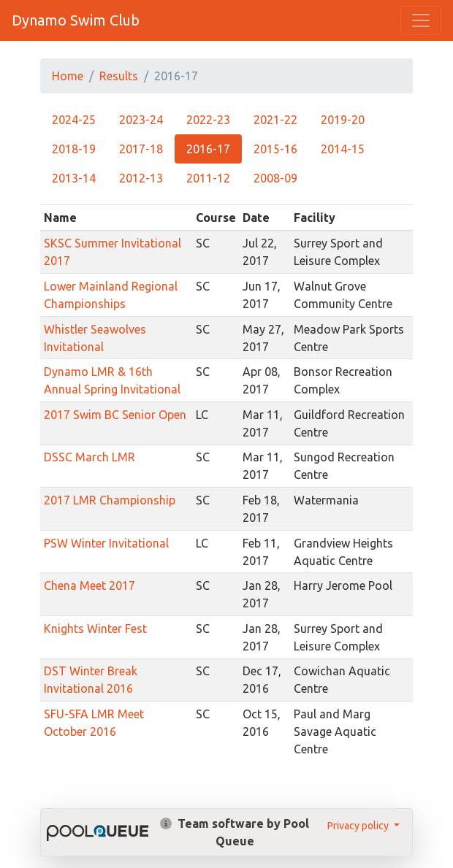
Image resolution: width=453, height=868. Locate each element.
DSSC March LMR (90, 457)
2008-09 (275, 178)
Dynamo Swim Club (76, 20)
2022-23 (208, 120)
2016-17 (208, 149)
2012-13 (141, 178)
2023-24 (141, 120)
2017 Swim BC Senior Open (115, 415)
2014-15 (343, 149)
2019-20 (343, 120)
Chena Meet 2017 (90, 585)
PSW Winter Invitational (106, 543)
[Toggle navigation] (421, 20)
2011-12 (208, 178)
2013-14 (74, 178)
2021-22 (275, 120)
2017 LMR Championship (110, 500)
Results (119, 76)
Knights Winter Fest (95, 629)
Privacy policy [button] (359, 826)
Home (68, 76)
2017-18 (141, 149)
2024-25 (74, 120)
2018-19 (74, 149)
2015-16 (275, 149)
